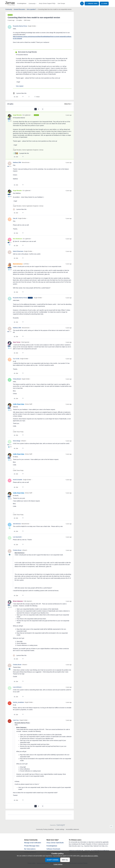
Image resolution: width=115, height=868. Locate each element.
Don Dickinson (17, 239)
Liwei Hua (16, 720)
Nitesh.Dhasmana (18, 251)
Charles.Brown (17, 550)
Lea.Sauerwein (17, 537)
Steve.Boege (17, 441)
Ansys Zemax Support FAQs (47, 3)
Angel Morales (17, 115)
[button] (92, 4)
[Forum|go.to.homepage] (10, 4)
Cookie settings (60, 829)
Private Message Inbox (32, 846)
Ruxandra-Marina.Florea (20, 26)
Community (9, 9)
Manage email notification (33, 843)
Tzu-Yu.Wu (16, 359)
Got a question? (31, 9)
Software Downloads (53, 849)
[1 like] (20, 93)
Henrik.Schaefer (18, 480)
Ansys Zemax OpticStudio (55, 843)
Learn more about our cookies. (89, 856)
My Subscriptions (30, 849)
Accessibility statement (72, 829)
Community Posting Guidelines (45, 829)
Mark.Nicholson (18, 264)
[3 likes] (21, 153)
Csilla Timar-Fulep (19, 404)
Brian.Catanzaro (18, 601)
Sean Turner (17, 342)
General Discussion (19, 9)
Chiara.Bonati (17, 379)
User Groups (61, 3)
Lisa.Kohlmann (17, 687)
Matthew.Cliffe (17, 162)
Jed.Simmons (17, 524)
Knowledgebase (22, 3)
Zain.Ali (15, 218)
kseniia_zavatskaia (18, 702)
